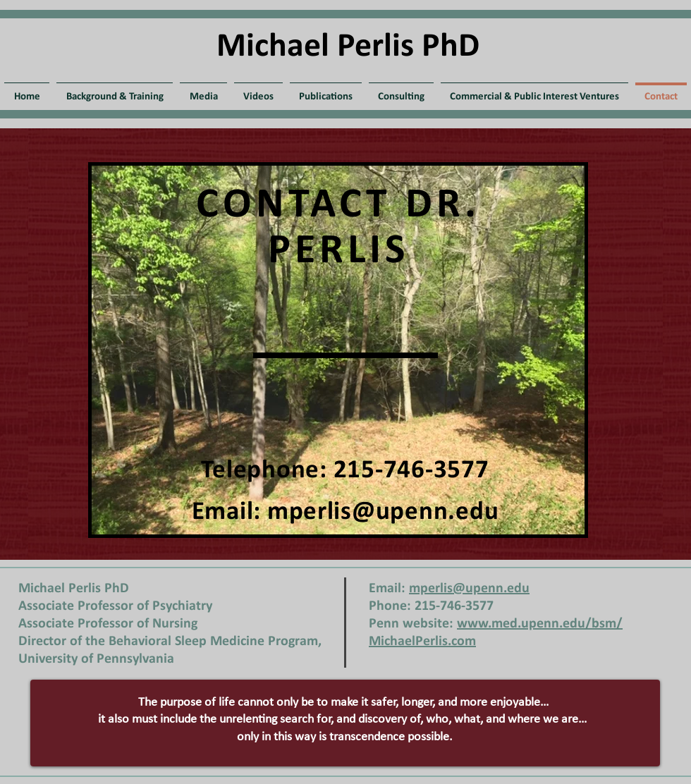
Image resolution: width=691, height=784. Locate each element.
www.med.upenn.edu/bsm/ (540, 624)
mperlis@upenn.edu (383, 512)
